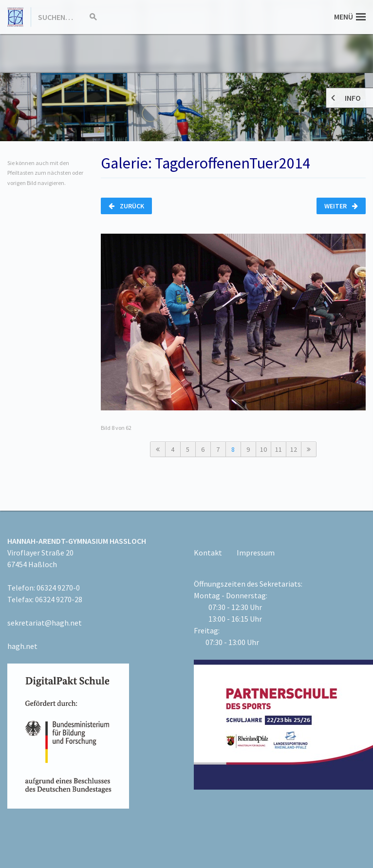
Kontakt (208, 553)
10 (263, 449)
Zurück (126, 206)
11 (279, 449)
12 (294, 449)
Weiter (341, 206)
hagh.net (22, 646)
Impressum (256, 553)
